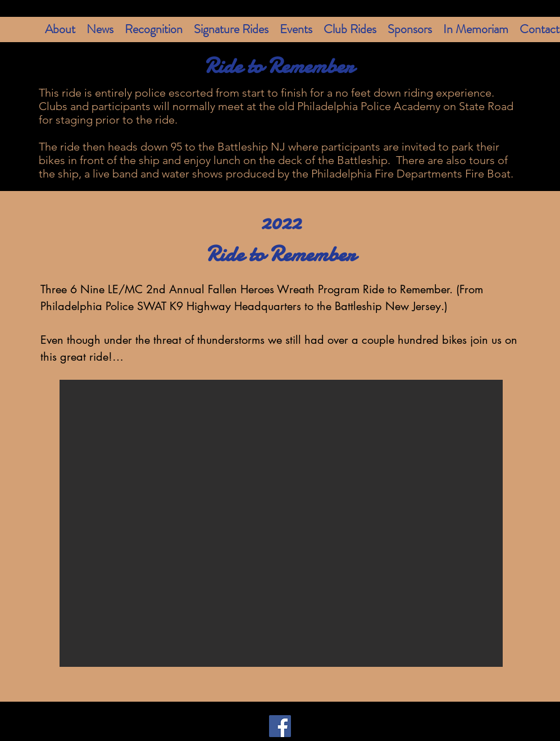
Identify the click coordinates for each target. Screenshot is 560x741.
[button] (281, 523)
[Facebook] (280, 726)
